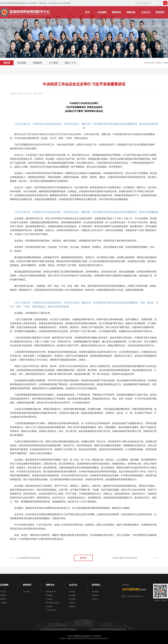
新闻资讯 (159, 63)
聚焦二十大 (71, 63)
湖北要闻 (22, 63)
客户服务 (95, 592)
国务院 (7, 63)
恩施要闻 (38, 63)
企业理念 (72, 592)
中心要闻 (53, 63)
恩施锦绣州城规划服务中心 (83, 636)
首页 (153, 63)
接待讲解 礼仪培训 (53, 603)
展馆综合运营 (51, 592)
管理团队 (3, 595)
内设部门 (3, 599)
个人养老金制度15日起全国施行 (28, 558)
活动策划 (49, 599)
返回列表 (83, 558)
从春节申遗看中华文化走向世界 (125, 558)
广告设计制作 (51, 610)
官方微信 (95, 595)
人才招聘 (3, 603)
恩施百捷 (70, 638)
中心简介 (3, 592)
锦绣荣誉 (72, 606)
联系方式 (95, 599)
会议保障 (49, 606)
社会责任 (72, 603)
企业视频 (72, 595)
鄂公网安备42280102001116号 (98, 638)
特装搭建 (49, 595)
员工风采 (72, 599)
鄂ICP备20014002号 (80, 638)
